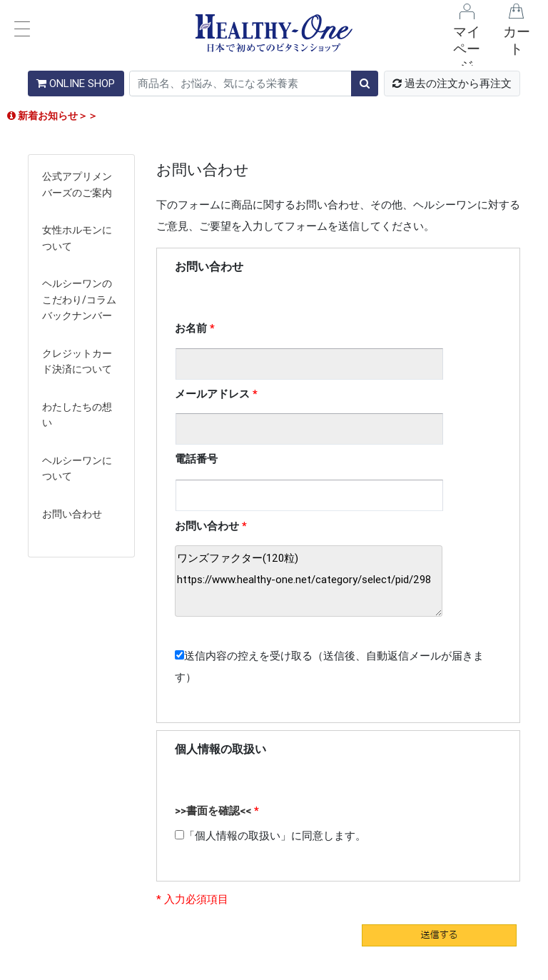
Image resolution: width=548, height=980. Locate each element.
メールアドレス (212, 394)
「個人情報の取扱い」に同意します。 (270, 835)
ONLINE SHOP (76, 83)
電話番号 (196, 459)
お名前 (191, 328)
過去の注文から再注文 (452, 83)
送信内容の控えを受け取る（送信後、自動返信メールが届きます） (329, 666)
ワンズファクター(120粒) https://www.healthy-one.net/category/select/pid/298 (309, 581)
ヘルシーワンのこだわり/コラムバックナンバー (79, 299)
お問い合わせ (72, 514)
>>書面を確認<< (213, 810)
